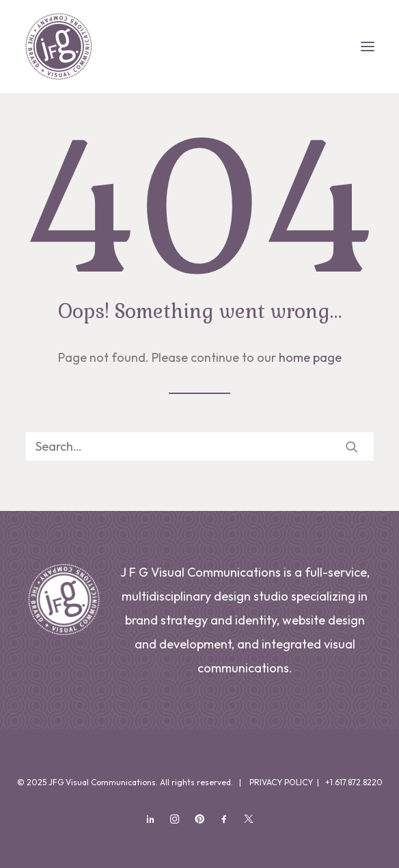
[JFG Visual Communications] (59, 47)
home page (310, 357)
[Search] (199, 446)
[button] (368, 47)
